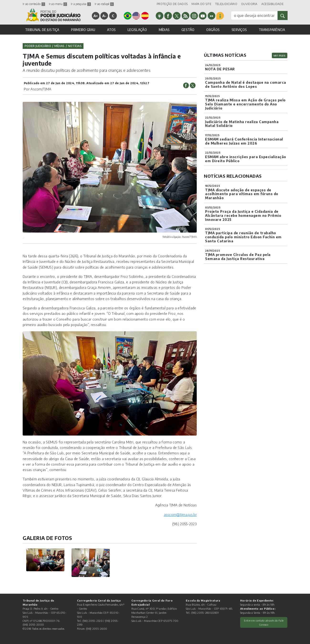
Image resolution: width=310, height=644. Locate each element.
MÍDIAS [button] (164, 30)
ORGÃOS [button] (213, 30)
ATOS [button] (111, 30)
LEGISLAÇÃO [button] (137, 30)
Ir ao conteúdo (34, 4)
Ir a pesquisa (81, 4)
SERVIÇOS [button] (239, 30)
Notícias (75, 46)
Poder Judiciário (38, 46)
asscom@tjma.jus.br (180, 514)
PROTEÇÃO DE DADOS (172, 4)
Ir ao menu (58, 4)
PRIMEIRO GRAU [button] (83, 30)
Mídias (59, 46)
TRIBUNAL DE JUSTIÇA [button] (42, 30)
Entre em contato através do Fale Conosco (264, 622)
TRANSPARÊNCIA (272, 30)
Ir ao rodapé (104, 4)
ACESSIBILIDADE (272, 4)
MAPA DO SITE (201, 4)
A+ (96, 16)
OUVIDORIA (249, 4)
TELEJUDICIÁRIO (226, 4)
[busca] (254, 16)
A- (104, 16)
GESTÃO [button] (188, 30)
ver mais (280, 55)
